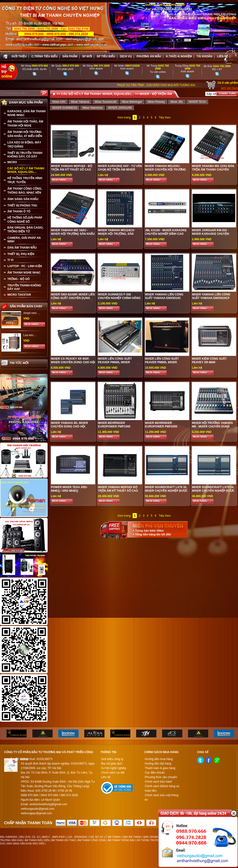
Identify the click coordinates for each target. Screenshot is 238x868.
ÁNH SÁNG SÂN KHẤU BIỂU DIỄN (26, 844)
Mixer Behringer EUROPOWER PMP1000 (114, 425)
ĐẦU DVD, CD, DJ (30, 837)
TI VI (10, 260)
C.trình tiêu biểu (45, 56)
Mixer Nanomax (93, 108)
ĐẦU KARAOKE (9, 837)
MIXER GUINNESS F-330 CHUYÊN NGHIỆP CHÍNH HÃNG (119, 296)
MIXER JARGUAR (120, 108)
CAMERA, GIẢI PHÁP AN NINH (24, 240)
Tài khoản (204, 56)
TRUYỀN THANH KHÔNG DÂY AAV (24, 287)
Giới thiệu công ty (112, 759)
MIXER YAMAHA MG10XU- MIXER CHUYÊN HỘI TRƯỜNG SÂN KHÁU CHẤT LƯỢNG (165, 170)
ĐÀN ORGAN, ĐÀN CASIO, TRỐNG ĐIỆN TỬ (25, 230)
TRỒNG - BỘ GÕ (18, 279)
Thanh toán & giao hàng (160, 768)
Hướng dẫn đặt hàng (158, 764)
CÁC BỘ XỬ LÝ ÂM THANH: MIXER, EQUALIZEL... (26, 170)
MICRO (12, 162)
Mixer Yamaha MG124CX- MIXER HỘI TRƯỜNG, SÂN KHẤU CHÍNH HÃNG (116, 234)
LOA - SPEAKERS (77, 837)
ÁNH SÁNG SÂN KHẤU (23, 199)
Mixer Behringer (132, 102)
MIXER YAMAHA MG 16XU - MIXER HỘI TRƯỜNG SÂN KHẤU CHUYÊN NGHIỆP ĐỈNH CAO (73, 234)
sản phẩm (70, 56)
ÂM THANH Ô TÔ (19, 211)
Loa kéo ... (30, 335)
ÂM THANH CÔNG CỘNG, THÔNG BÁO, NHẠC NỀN (25, 191)
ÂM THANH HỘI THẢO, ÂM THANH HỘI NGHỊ (25, 124)
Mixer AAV (59, 102)
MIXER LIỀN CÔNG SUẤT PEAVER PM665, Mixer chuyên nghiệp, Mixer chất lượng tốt (119, 364)
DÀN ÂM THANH (132, 837)
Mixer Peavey (156, 102)
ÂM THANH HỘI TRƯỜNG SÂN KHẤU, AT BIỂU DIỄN (25, 134)
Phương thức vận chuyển (161, 777)
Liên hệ (223, 56)
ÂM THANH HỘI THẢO (63, 840)
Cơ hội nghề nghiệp (114, 768)
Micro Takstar (19, 295)
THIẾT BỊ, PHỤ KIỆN (21, 254)
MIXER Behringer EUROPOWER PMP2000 (161, 425)
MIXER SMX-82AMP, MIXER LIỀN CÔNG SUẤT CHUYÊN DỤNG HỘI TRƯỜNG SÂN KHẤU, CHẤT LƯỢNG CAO (73, 300)
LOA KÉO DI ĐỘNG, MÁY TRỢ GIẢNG (24, 145)
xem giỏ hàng (229, 88)
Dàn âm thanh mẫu (22, 248)
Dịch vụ (126, 56)
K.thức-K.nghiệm (179, 56)
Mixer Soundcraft (106, 102)
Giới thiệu (19, 56)
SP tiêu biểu (106, 56)
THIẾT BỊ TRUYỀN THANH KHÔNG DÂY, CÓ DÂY (25, 155)
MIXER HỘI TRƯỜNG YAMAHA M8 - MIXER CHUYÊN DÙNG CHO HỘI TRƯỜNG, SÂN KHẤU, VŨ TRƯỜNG (213, 428)
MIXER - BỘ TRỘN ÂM (156, 94)
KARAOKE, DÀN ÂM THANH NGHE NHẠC (27, 113)
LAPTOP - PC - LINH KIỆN (25, 266)
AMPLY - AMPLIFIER (53, 837)
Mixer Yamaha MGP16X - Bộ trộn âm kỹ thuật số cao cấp (72, 170)
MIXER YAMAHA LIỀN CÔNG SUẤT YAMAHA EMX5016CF (211, 296)
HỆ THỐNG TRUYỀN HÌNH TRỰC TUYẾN (25, 180)
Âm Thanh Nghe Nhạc (24, 273)
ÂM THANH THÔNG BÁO (121, 840)
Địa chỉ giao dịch (112, 764)
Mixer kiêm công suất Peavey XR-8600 (209, 360)
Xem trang (124, 118)
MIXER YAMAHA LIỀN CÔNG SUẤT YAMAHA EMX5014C (164, 296)
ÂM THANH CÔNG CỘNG (92, 840)
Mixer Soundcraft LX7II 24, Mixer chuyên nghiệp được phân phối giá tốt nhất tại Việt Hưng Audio (213, 493)
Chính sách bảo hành (158, 782)
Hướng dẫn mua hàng (159, 759)
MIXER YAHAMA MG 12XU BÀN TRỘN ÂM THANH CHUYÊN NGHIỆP (213, 170)
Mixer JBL (177, 102)
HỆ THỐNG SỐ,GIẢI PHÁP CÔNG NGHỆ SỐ (25, 220)
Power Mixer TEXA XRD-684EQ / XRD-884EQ (69, 489)
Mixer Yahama (80, 102)
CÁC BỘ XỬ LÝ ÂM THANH (105, 837)
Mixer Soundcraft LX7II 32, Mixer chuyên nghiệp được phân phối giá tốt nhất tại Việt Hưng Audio (166, 493)
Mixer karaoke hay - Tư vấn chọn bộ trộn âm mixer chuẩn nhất (120, 170)
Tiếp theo (165, 118)
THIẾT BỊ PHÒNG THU (22, 206)
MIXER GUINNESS (65, 108)
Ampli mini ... (32, 313)
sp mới (87, 56)
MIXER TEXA (197, 102)
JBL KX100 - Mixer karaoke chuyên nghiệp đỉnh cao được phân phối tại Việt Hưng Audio (166, 236)
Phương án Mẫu (149, 56)
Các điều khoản (155, 773)
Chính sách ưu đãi (113, 773)
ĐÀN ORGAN (151, 837)
